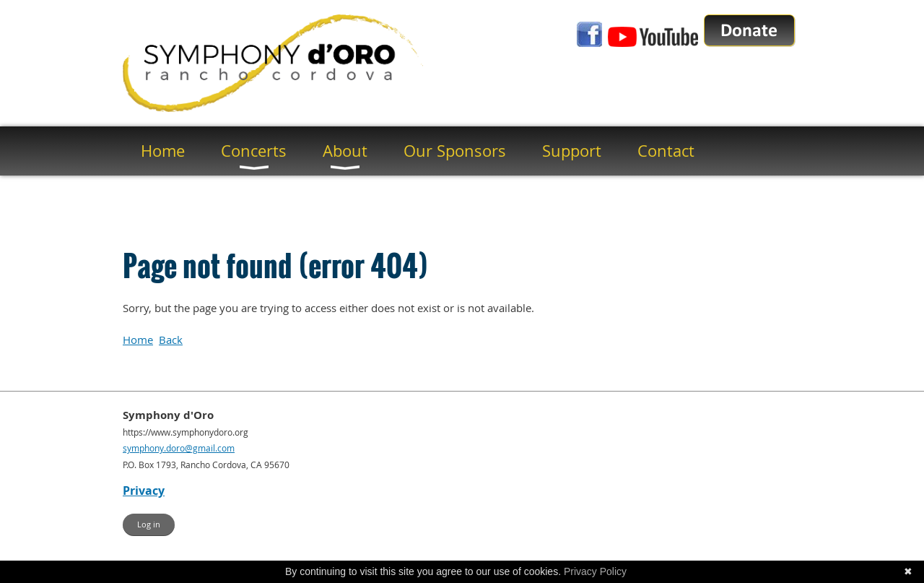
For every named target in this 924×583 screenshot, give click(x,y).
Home (138, 340)
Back (171, 340)
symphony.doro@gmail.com (179, 448)
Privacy (144, 491)
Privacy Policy (595, 571)
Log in (149, 524)
